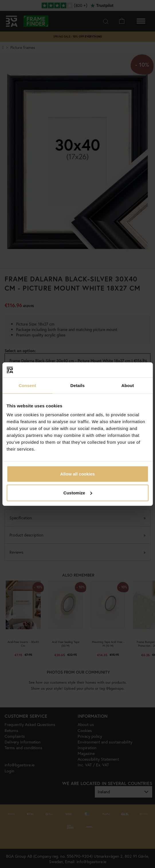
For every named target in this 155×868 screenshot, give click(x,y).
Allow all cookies (77, 474)
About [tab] (128, 385)
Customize (78, 493)
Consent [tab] (27, 385)
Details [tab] (78, 385)
